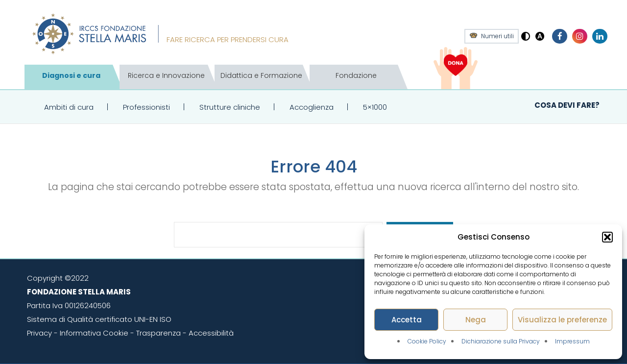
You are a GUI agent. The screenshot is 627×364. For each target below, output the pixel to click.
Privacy (39, 333)
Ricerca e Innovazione (166, 75)
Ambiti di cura (69, 107)
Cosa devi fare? (567, 105)
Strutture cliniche (230, 107)
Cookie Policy (427, 341)
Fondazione (356, 75)
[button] (607, 237)
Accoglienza (312, 107)
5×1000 (375, 107)
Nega (476, 320)
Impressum (572, 341)
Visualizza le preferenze (562, 320)
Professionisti (146, 107)
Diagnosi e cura (71, 75)
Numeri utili (497, 36)
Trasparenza (158, 333)
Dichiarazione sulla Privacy (501, 341)
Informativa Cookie (94, 333)
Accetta (407, 320)
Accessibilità (211, 333)
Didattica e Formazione (261, 75)
